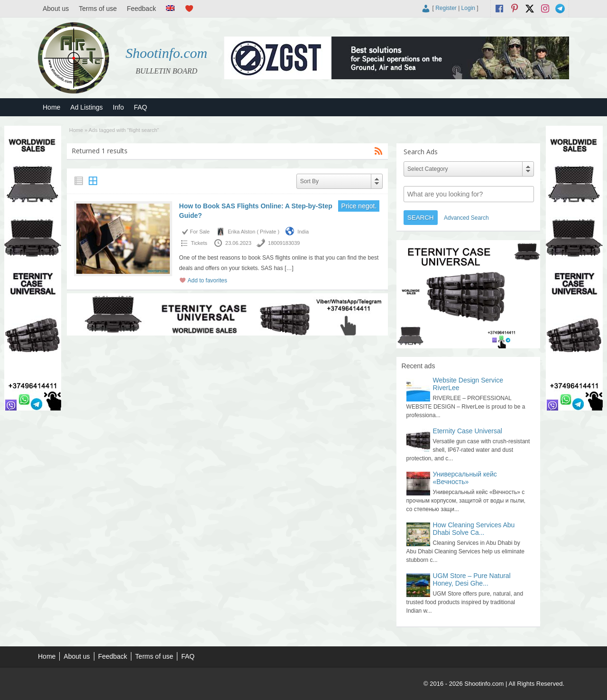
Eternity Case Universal (468, 431)
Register (446, 8)
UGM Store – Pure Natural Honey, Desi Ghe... (472, 579)
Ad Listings (86, 107)
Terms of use (98, 9)
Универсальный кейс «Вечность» (465, 478)
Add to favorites (207, 280)
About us (56, 9)
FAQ (140, 107)
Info (118, 107)
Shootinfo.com (167, 53)
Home (51, 107)
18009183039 (284, 243)
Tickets (199, 243)
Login (468, 8)
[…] (289, 268)
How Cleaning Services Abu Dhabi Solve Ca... (474, 529)
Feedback (141, 9)
